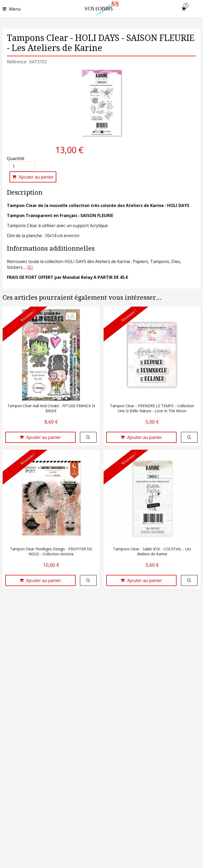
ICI (30, 267)
